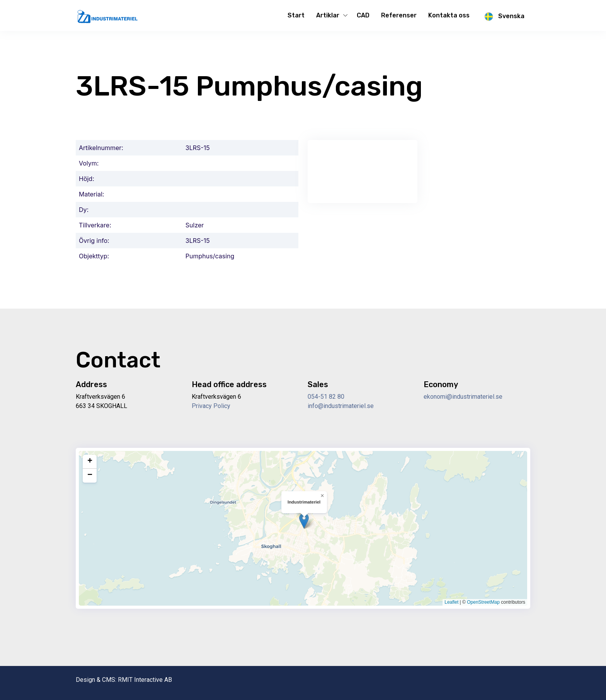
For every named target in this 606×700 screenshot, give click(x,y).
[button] (304, 521)
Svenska (503, 17)
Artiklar (328, 15)
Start (296, 15)
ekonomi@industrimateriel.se (463, 397)
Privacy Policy (211, 406)
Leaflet (451, 602)
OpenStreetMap (483, 602)
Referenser (399, 15)
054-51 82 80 (326, 397)
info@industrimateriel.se (341, 406)
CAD (363, 15)
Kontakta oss (449, 15)
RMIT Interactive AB (145, 680)
